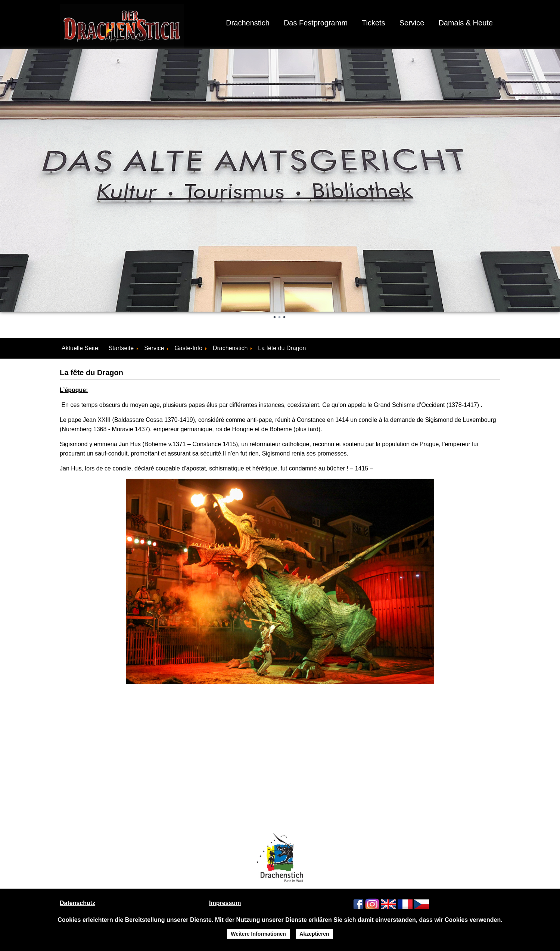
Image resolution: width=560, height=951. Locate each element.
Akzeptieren (314, 934)
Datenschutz (77, 903)
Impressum (225, 903)
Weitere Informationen (258, 934)
